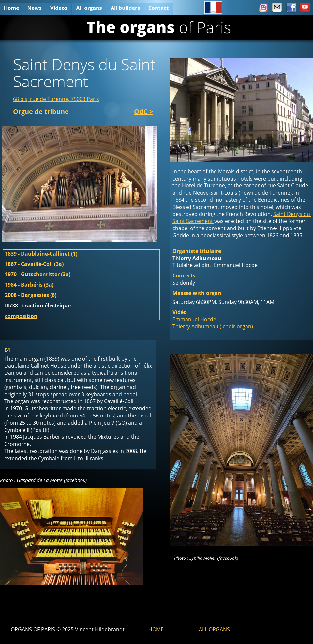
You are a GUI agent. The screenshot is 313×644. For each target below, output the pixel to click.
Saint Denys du (292, 214)
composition (21, 316)
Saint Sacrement (193, 221)
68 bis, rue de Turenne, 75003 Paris (56, 99)
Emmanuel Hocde (194, 319)
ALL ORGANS (214, 629)
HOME (156, 629)
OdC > (143, 111)
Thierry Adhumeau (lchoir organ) (213, 326)
